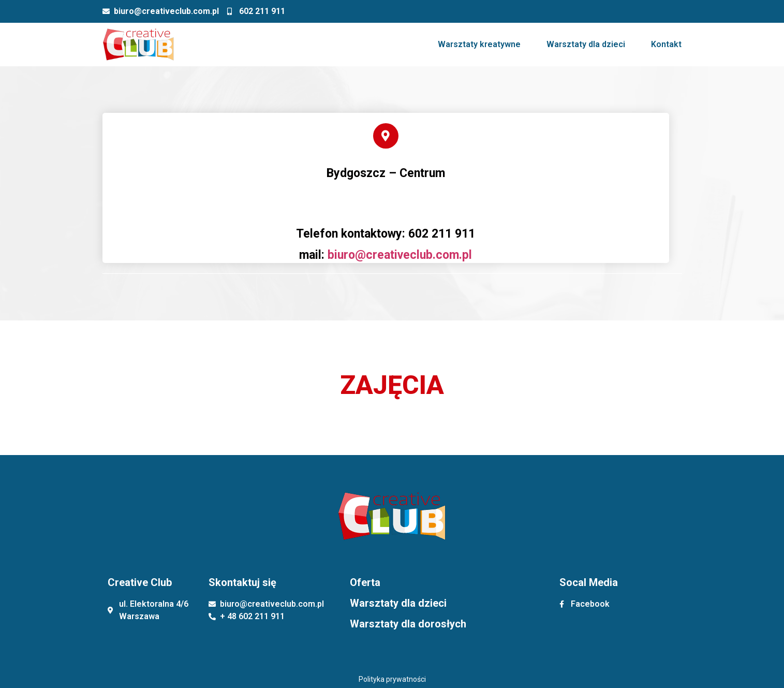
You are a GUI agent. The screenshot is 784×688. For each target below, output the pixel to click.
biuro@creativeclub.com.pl (400, 255)
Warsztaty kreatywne (479, 44)
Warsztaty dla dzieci (586, 44)
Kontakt (666, 44)
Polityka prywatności (392, 679)
